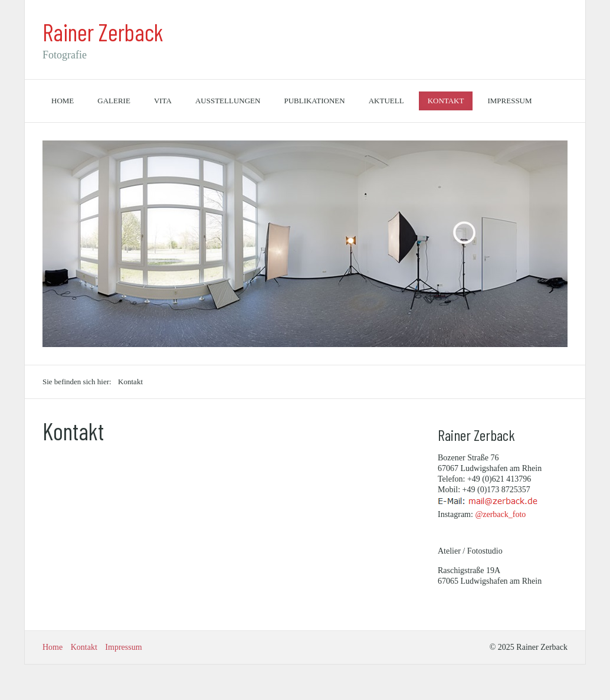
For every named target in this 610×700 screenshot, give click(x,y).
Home (63, 101)
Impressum (509, 101)
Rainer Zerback (103, 32)
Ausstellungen (228, 101)
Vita (163, 101)
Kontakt (446, 101)
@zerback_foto (500, 514)
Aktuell (386, 101)
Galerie (114, 101)
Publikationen (314, 101)
